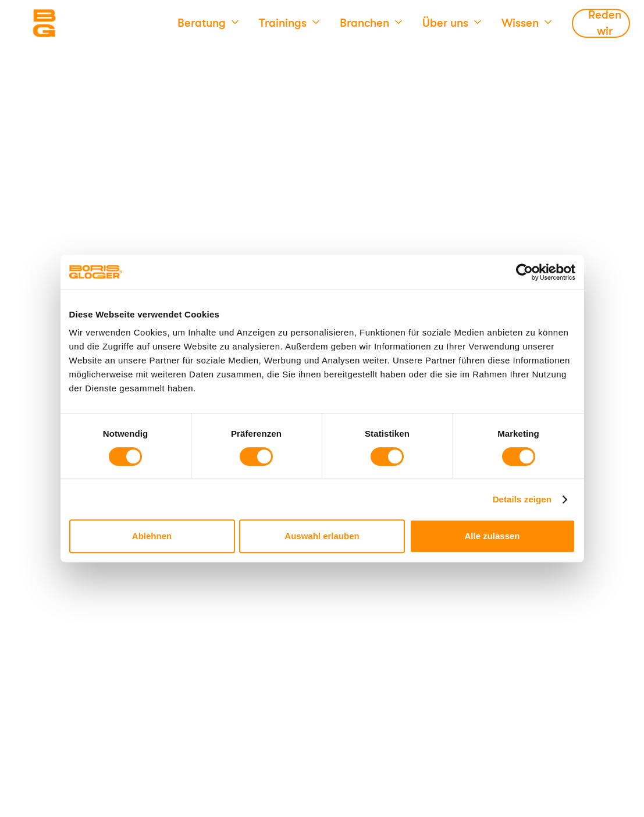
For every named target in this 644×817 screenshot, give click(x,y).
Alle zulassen (492, 536)
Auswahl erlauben (322, 536)
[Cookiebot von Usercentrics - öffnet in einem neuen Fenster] (524, 272)
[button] (208, 23)
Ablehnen (152, 536)
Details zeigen (522, 499)
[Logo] (90, 23)
